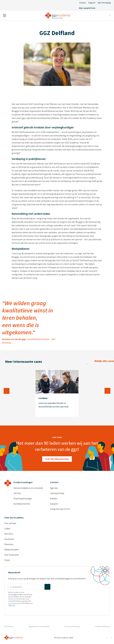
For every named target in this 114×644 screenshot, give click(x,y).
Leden (7, 528)
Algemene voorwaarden (39, 626)
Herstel (17, 493)
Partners (9, 534)
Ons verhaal (10, 523)
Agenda (54, 488)
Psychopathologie (23, 498)
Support (92, 3)
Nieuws (54, 498)
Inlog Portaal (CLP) (60, 509)
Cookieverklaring (102, 626)
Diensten (9, 544)
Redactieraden (12, 549)
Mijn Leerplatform (87, 8)
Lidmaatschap (57, 493)
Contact (82, 3)
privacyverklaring (14, 603)
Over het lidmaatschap (57, 459)
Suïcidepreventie (22, 504)
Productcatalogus (23, 482)
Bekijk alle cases (87, 362)
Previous (7, 391)
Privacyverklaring (72, 626)
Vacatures (9, 539)
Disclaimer (9, 626)
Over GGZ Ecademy (14, 518)
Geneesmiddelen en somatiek (28, 488)
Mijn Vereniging (104, 3)
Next (107, 391)
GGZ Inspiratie (12, 555)
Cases (7, 560)
